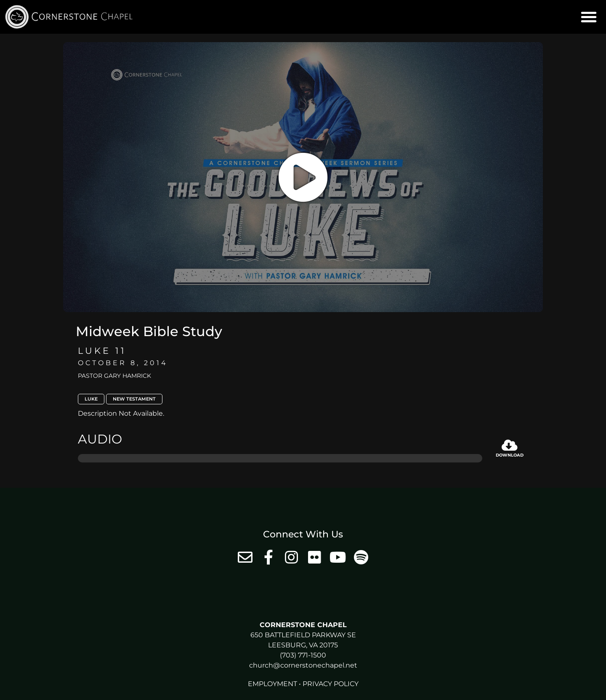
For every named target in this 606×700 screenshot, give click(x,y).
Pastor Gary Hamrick (114, 376)
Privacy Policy (331, 684)
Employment (272, 684)
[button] (589, 17)
